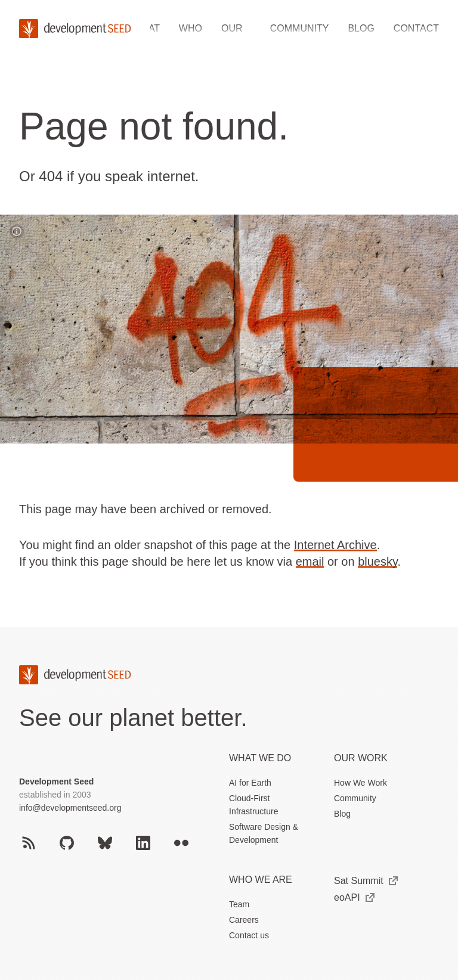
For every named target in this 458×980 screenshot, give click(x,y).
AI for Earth (250, 783)
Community (300, 28)
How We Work (360, 783)
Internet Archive (335, 545)
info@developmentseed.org (70, 808)
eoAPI (354, 897)
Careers (244, 920)
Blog (361, 28)
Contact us (249, 935)
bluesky (377, 562)
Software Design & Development (264, 833)
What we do (260, 758)
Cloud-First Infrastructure (253, 805)
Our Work (361, 758)
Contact (416, 28)
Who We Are (261, 880)
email (310, 562)
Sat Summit (366, 881)
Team (239, 904)
